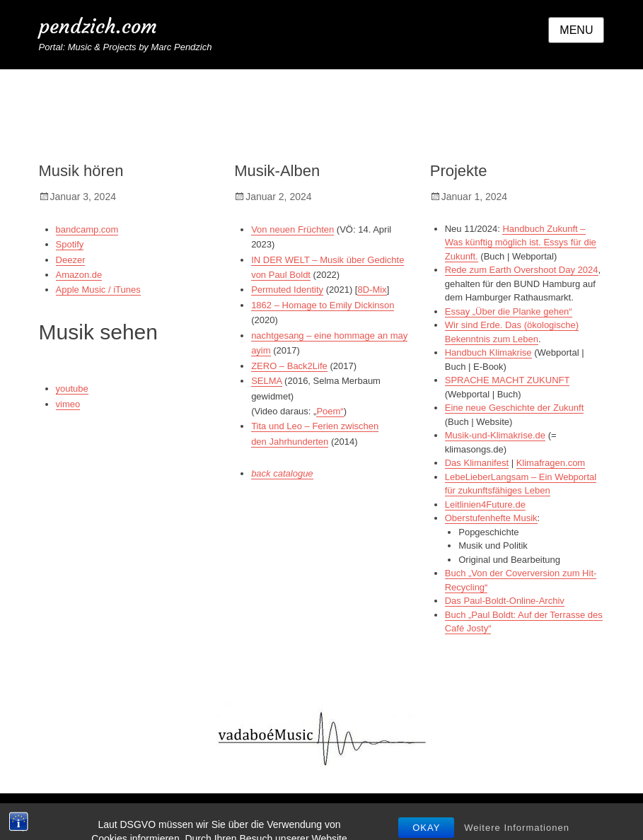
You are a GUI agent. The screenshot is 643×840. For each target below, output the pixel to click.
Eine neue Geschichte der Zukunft (515, 408)
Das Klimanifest (477, 463)
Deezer (71, 260)
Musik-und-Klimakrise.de (495, 435)
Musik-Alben (277, 171)
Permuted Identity (287, 290)
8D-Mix (372, 290)
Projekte (459, 171)
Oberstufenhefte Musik (491, 518)
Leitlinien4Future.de (485, 504)
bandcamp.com (87, 229)
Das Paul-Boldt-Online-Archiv (505, 601)
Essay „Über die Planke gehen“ (509, 311)
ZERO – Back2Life (289, 366)
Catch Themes (552, 816)
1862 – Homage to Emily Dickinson (323, 305)
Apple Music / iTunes (98, 290)
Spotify (70, 244)
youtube (72, 389)
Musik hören (81, 171)
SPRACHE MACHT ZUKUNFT (507, 380)
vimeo (68, 404)
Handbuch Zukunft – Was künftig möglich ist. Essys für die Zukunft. (521, 243)
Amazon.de (79, 275)
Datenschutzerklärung (383, 816)
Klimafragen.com (551, 463)
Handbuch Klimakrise (488, 352)
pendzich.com (98, 27)
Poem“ (330, 411)
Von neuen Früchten (292, 229)
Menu (576, 30)
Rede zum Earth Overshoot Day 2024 (522, 270)
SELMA (266, 381)
